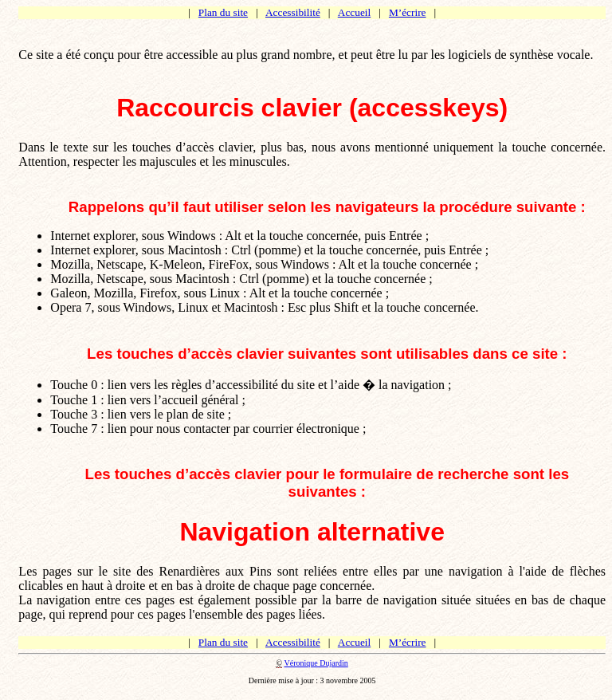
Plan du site (223, 12)
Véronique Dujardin (316, 663)
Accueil (354, 12)
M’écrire (408, 12)
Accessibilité (293, 12)
